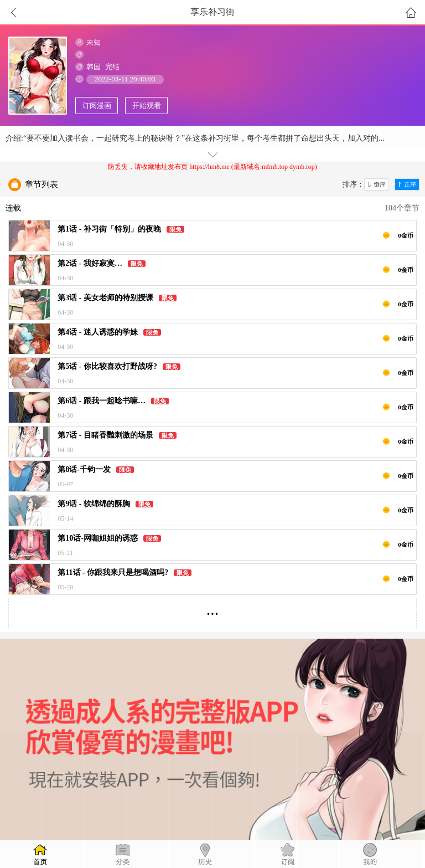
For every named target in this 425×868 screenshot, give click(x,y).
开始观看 (147, 106)
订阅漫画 (97, 106)
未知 (94, 42)
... (213, 609)
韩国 (94, 67)
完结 (112, 67)
